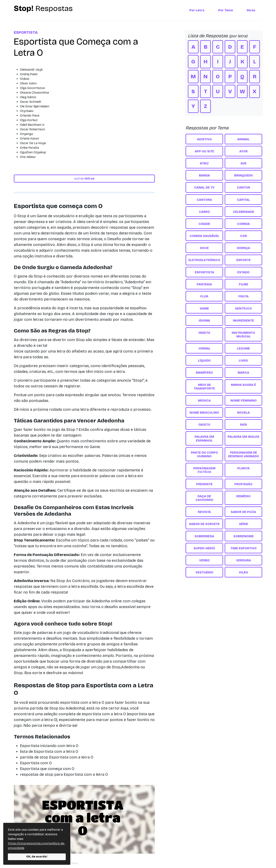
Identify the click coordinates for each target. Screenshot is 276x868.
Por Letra (197, 10)
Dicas (251, 10)
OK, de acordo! (37, 857)
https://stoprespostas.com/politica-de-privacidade (37, 846)
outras (84, 178)
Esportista (26, 32)
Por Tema (225, 10)
